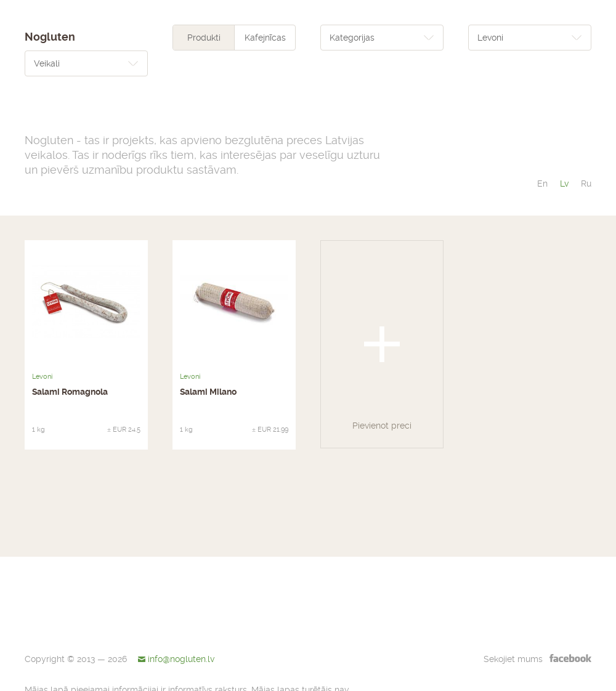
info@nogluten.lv (181, 659)
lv (564, 184)
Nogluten (50, 37)
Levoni (42, 377)
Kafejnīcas (265, 38)
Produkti (204, 38)
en (542, 184)
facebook (570, 658)
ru (586, 184)
